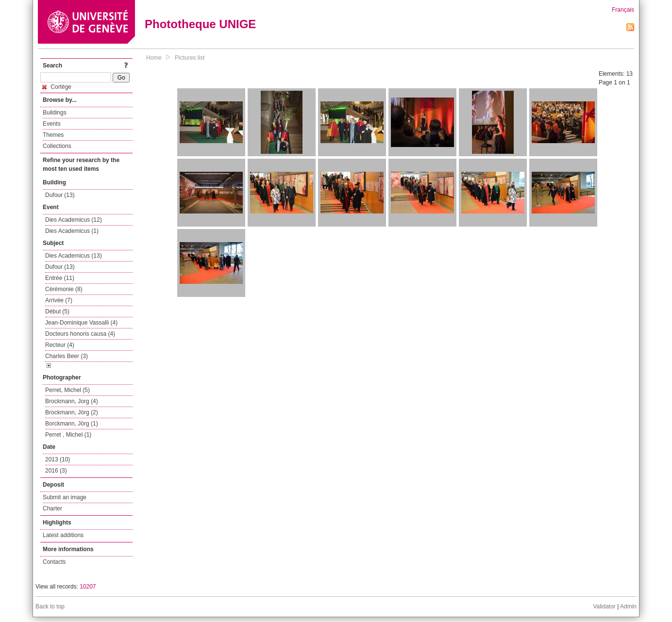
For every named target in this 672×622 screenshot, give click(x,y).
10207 (88, 587)
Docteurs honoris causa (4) (80, 334)
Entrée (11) (60, 278)
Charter (52, 508)
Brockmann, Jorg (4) (72, 401)
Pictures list (190, 58)
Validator (604, 606)
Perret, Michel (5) (67, 390)
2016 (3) (56, 471)
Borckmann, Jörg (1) (72, 424)
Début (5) (57, 311)
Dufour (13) (60, 195)
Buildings (55, 113)
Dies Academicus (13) (74, 256)
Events (52, 124)
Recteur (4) (60, 345)
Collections (57, 146)
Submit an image (65, 497)
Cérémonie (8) (64, 289)
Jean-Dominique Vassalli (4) (81, 323)
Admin (628, 606)
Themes (53, 135)
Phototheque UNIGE (200, 24)
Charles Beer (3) (67, 356)
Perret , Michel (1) (68, 435)
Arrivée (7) (59, 300)
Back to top (50, 606)
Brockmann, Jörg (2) (72, 412)
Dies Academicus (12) (74, 220)
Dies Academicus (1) (72, 231)
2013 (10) (58, 459)
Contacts (54, 562)
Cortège (57, 87)
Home (154, 58)
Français (623, 10)
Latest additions (63, 535)
